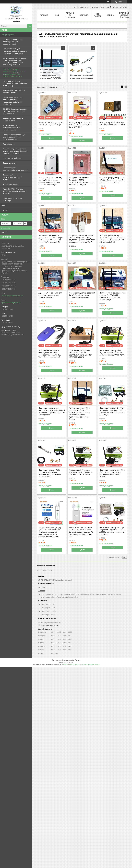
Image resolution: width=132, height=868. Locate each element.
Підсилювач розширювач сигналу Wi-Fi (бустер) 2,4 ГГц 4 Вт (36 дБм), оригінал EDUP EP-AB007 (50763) (52, 411)
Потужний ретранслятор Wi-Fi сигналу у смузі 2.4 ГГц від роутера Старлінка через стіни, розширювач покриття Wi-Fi (82, 239)
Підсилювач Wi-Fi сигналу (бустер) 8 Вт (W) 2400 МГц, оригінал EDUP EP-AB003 (81, 472)
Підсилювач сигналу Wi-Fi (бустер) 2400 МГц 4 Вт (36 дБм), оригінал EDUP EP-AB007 (112, 353)
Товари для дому (10, 163)
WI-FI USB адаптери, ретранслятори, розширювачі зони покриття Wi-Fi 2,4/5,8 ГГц (51, 74)
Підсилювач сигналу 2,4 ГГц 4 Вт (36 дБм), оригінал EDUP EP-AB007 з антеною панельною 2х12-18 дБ (113, 411)
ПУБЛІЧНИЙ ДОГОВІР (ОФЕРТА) (124, 15)
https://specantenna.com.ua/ (12, 296)
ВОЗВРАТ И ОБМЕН (45, 570)
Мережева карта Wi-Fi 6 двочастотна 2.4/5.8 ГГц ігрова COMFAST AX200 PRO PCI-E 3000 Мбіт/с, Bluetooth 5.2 (51, 239)
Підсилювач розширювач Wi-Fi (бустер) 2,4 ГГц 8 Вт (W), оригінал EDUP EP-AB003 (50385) (112, 473)
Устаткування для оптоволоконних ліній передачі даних (12, 128)
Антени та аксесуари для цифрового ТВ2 (13, 119)
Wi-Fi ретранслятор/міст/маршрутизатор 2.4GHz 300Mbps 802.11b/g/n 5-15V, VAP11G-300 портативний (50, 354)
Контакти (84, 15)
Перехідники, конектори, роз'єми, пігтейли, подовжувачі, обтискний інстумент (13, 101)
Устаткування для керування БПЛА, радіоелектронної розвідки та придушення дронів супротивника (15, 61)
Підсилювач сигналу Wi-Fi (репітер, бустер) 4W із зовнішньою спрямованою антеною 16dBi (50, 473)
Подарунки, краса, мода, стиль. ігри (13, 199)
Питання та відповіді (70, 15)
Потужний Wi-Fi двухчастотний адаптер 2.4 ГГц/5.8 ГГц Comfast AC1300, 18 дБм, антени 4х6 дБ (113, 296)
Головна (44, 15)
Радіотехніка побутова (12, 158)
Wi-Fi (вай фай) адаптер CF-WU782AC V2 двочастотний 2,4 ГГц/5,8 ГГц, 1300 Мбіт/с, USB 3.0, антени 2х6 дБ (112, 239)
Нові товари (98, 15)
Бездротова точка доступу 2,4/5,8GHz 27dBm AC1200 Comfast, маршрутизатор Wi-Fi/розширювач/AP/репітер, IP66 (81, 532)
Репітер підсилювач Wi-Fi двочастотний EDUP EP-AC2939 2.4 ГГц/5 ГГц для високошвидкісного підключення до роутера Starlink (79, 414)
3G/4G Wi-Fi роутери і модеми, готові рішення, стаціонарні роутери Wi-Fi (15, 111)
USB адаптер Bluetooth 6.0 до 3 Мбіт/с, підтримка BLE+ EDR (112, 124)
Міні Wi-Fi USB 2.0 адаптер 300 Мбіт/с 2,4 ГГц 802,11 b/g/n (51, 124)
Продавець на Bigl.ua (66, 662)
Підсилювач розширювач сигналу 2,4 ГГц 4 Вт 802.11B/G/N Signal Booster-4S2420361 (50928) (81, 354)
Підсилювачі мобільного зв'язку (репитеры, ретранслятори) (13, 42)
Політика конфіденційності (90, 665)
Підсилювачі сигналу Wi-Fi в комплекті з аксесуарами (82, 77)
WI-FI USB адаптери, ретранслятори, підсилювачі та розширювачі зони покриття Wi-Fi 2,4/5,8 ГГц (14, 73)
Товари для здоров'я (11, 184)
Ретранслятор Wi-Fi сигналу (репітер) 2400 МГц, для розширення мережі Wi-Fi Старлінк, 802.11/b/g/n (50, 181)
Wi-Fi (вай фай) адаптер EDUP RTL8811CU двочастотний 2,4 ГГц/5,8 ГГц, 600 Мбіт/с (112, 180)
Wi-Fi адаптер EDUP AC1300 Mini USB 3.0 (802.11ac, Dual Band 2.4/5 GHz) (81, 125)
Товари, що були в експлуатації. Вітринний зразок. (12, 177)
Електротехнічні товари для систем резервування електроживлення (14, 137)
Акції (57, 15)
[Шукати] (30, 26)
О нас (4, 205)
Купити (52, 138)
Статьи (4, 210)
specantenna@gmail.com (11, 303)
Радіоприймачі (9, 144)
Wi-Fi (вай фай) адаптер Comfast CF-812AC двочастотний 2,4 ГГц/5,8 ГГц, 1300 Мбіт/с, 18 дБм (82, 181)
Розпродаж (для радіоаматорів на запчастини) (15, 169)
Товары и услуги (8, 35)
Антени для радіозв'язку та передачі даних (14, 92)
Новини (110, 15)
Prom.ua (78, 660)
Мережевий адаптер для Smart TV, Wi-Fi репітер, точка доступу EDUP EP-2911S (82, 295)
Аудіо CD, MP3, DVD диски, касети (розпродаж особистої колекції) (15, 191)
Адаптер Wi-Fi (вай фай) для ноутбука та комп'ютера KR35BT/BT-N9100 (50, 295)
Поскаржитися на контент (71, 665)
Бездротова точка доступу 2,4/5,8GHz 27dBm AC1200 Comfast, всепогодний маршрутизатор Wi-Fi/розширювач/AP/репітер (50, 532)
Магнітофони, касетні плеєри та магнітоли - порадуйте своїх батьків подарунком (15, 151)
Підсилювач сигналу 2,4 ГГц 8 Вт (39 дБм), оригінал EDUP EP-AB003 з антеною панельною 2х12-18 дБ (113, 531)
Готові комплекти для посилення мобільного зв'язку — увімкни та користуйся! (15, 51)
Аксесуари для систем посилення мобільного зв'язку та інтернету (15, 83)
